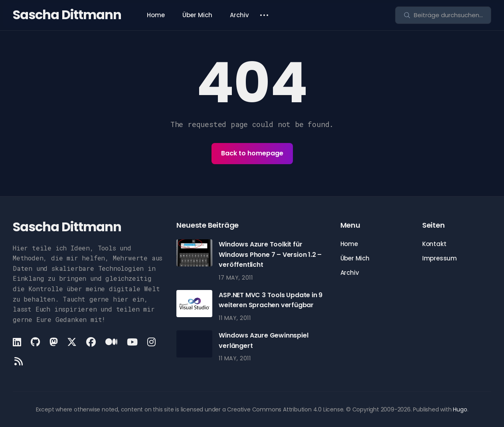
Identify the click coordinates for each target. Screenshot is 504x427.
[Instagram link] (151, 342)
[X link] (72, 342)
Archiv (239, 15)
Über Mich (197, 15)
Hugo (460, 409)
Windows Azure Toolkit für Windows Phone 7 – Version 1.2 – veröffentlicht (270, 254)
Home (156, 15)
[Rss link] (19, 361)
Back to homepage (252, 153)
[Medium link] (111, 342)
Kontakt (434, 244)
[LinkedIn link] (18, 342)
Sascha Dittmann (67, 15)
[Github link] (35, 342)
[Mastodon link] (54, 342)
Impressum (440, 258)
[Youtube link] (132, 342)
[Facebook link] (91, 342)
